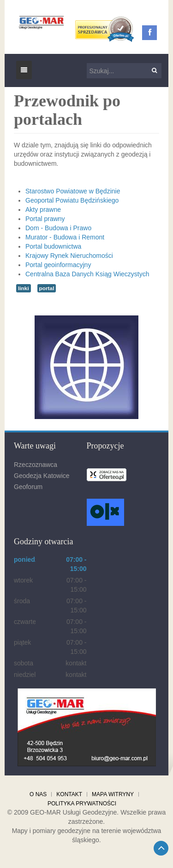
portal (47, 288)
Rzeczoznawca (36, 465)
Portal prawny (45, 219)
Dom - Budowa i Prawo (58, 228)
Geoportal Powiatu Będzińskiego (72, 200)
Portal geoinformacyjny (58, 265)
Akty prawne (43, 210)
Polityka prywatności (82, 804)
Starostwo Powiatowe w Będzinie (73, 191)
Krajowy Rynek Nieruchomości (69, 256)
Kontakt (69, 794)
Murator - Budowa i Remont (65, 237)
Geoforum (28, 487)
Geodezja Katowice (42, 476)
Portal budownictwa (53, 246)
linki (24, 288)
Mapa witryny (113, 794)
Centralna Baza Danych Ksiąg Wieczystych (87, 274)
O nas (38, 794)
